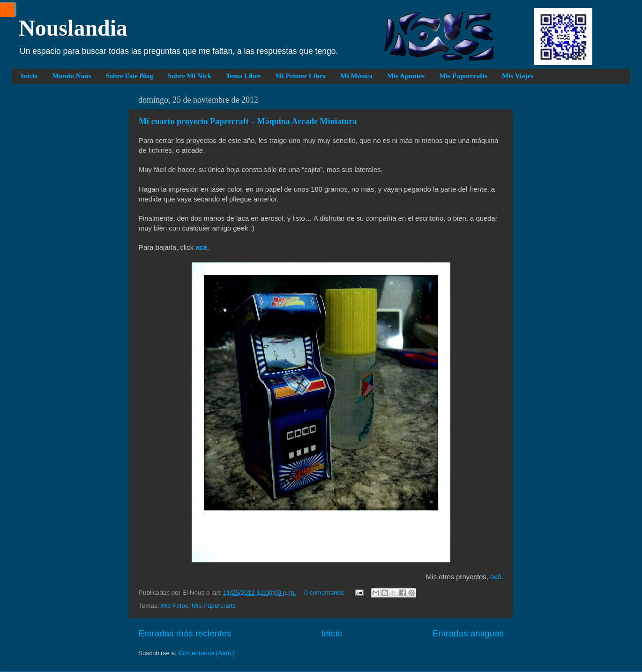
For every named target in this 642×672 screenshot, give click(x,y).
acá (496, 577)
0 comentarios (324, 593)
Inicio (29, 76)
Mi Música (356, 76)
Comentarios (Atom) (207, 653)
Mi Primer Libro (300, 76)
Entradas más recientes (185, 633)
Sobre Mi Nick (190, 76)
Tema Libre (243, 76)
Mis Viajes (518, 76)
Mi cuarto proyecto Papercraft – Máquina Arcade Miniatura (248, 121)
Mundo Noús (71, 76)
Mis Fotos (175, 606)
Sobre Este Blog (129, 76)
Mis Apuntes (406, 76)
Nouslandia (73, 28)
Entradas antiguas (468, 633)
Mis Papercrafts (463, 76)
